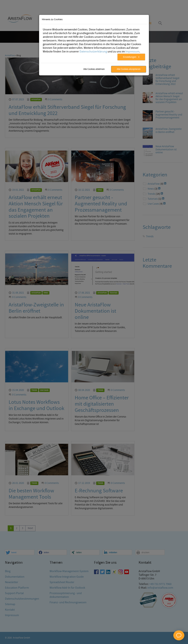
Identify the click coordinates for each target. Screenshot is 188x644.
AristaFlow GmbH (21, 638)
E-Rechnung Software (99, 491)
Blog (149, 23)
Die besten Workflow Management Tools (31, 494)
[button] (20, 607)
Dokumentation (15, 631)
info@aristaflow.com (160, 642)
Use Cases (44, 390)
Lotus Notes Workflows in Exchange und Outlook (36, 405)
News (100, 190)
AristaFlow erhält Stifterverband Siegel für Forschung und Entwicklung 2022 (67, 110)
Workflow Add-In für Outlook (67, 642)
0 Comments (55, 100)
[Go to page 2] (17, 528)
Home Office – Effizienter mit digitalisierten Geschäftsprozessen (102, 404)
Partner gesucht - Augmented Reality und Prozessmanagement (101, 204)
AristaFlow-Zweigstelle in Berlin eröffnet (36, 308)
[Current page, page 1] (11, 528)
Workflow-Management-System (69, 625)
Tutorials (113, 293)
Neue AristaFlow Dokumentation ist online (95, 311)
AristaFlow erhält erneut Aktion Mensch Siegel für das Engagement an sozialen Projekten (36, 207)
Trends (34, 390)
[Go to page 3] (22, 528)
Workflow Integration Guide (67, 631)
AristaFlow (10, 56)
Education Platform (17, 642)
